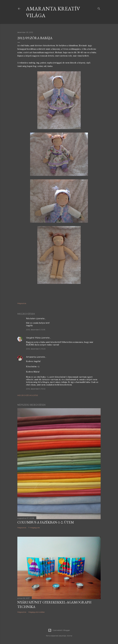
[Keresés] (99, 8)
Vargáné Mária (33, 338)
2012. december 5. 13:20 (36, 349)
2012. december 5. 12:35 (36, 330)
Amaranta (31, 357)
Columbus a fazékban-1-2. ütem (46, 522)
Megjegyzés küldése (28, 395)
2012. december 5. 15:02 (36, 389)
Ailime (69, 636)
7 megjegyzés (34, 528)
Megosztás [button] (22, 303)
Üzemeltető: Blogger (59, 630)
